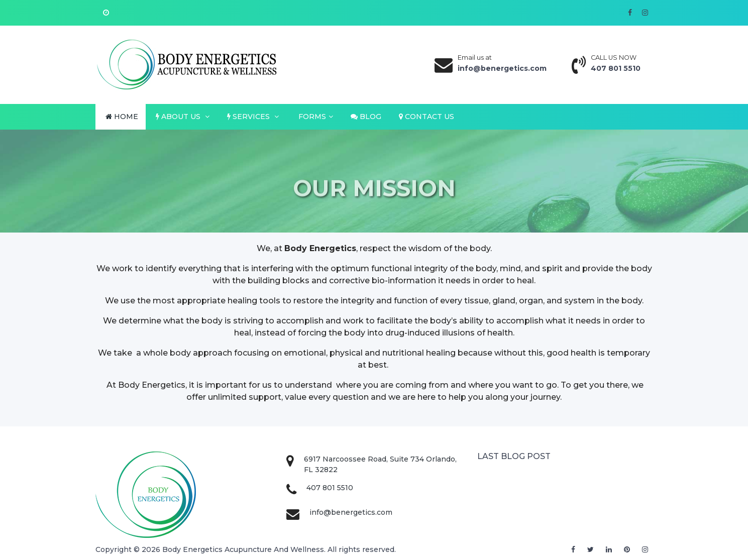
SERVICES (253, 117)
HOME (122, 117)
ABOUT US (183, 117)
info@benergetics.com (351, 512)
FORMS (315, 117)
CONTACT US (426, 117)
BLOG (366, 117)
